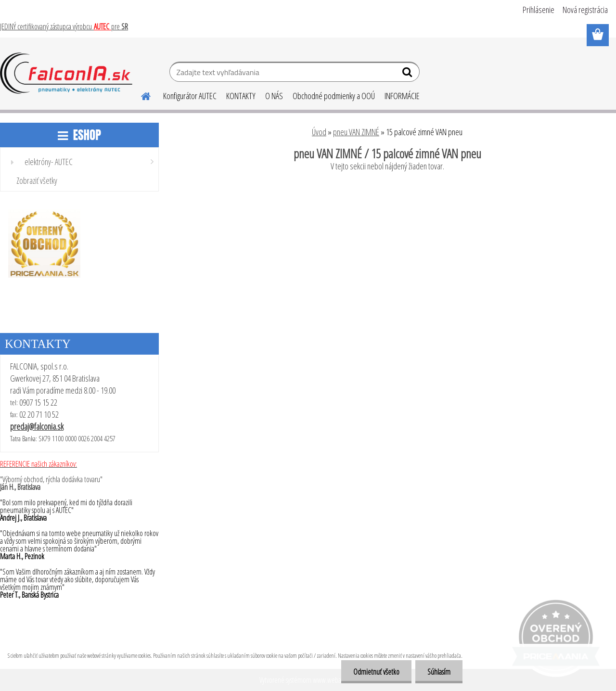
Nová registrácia (585, 10)
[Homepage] (140, 95)
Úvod (319, 132)
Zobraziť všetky (37, 180)
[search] (408, 74)
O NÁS (274, 96)
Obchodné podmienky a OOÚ (334, 96)
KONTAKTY (241, 96)
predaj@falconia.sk (37, 426)
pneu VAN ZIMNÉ (356, 132)
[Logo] (66, 73)
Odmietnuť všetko (376, 672)
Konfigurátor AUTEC (190, 96)
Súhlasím (439, 672)
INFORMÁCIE (402, 96)
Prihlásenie (539, 10)
